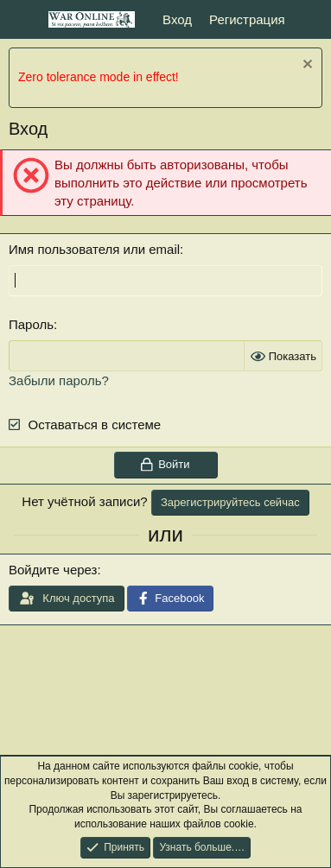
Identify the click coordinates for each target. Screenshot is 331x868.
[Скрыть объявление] (306, 66)
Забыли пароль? (59, 380)
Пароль (31, 324)
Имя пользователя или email (94, 249)
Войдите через (53, 570)
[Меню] (24, 20)
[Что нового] (311, 19)
